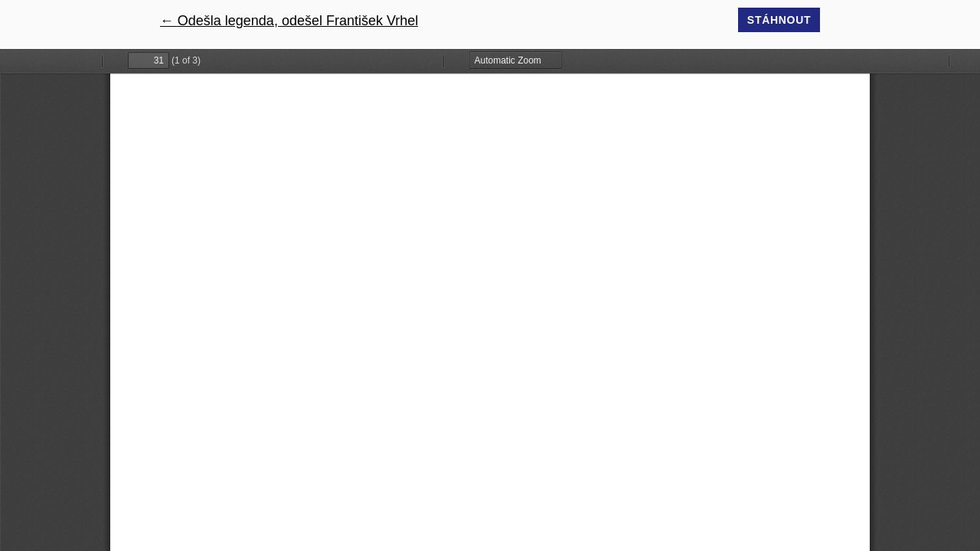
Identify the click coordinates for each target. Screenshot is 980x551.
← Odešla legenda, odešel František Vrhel (289, 21)
